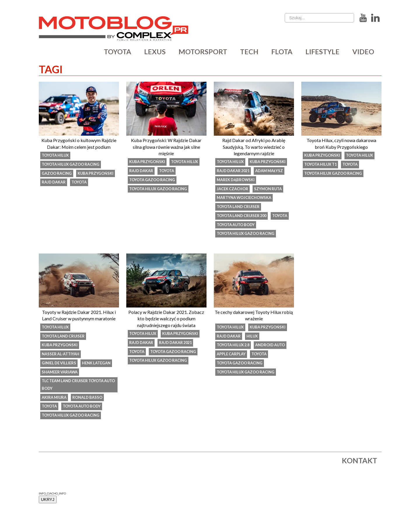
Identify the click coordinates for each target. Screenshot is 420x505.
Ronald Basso (88, 399)
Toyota (79, 183)
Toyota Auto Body (236, 225)
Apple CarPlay (231, 355)
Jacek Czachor (233, 189)
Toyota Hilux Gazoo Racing (71, 165)
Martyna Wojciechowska (244, 198)
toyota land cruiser (239, 207)
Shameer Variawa (60, 373)
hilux (253, 337)
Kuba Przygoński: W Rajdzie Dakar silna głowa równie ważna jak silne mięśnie (166, 147)
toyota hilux (56, 155)
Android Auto (272, 346)
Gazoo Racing (57, 174)
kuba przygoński (96, 174)
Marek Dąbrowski (236, 180)
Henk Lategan (97, 364)
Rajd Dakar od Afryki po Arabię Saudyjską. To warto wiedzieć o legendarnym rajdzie (254, 147)
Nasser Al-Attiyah (61, 355)
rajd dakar (54, 183)
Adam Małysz (271, 171)
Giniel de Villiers (59, 364)
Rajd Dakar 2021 (234, 171)
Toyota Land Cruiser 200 (243, 216)
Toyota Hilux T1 (321, 165)
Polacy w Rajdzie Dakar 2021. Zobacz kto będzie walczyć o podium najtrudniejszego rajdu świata (166, 319)
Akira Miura (54, 399)
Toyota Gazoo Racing (152, 180)
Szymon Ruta (268, 189)
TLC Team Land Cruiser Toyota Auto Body (73, 386)
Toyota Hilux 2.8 (234, 346)
